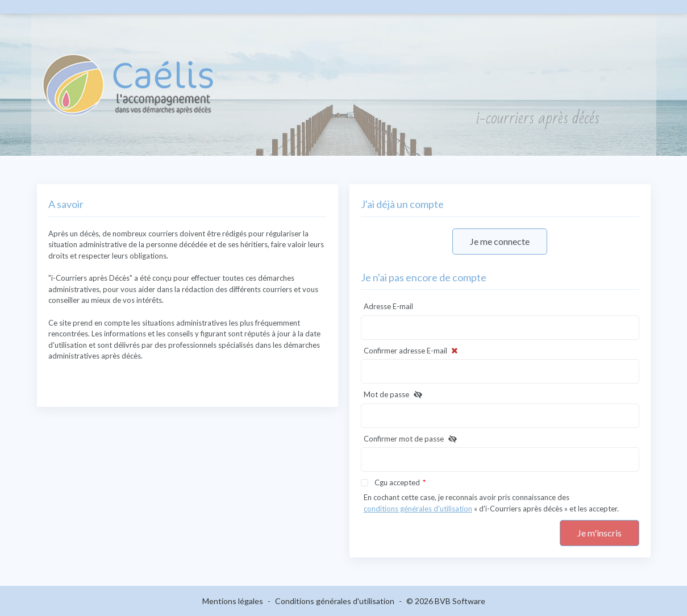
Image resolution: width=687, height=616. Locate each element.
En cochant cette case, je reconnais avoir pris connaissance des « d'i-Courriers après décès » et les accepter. (491, 503)
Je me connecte (500, 241)
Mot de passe (394, 395)
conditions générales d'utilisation (418, 509)
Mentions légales (233, 601)
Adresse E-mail (388, 306)
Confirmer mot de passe (412, 439)
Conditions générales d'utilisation (335, 601)
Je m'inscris (599, 533)
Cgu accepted (397, 482)
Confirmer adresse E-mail (412, 351)
